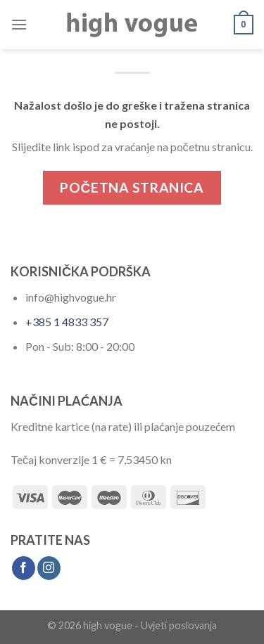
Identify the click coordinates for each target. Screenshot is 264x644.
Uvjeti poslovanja (179, 625)
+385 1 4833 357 (67, 322)
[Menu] (19, 24)
